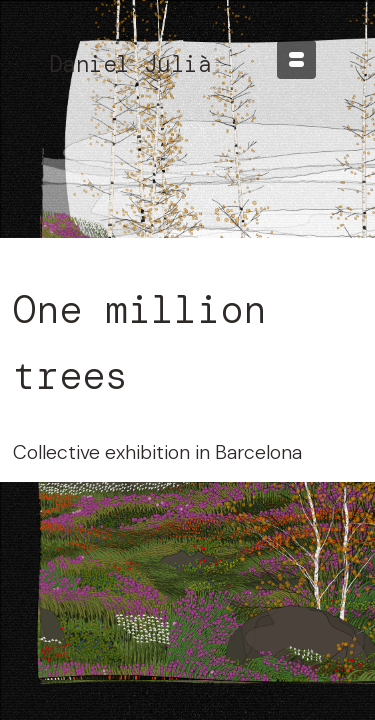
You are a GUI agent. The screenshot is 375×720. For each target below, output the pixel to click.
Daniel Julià (130, 64)
